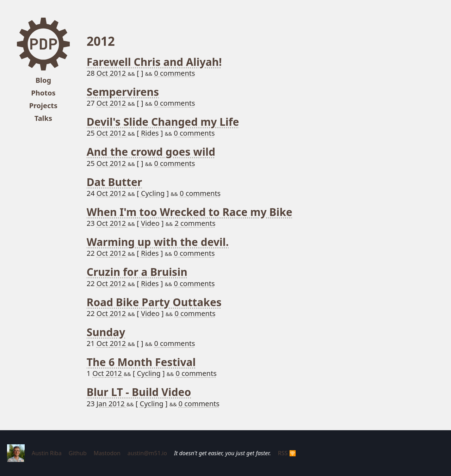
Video (150, 223)
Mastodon (107, 453)
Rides (150, 133)
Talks (43, 118)
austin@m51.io (147, 453)
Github (78, 453)
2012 (119, 73)
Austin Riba (47, 453)
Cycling (153, 193)
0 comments (174, 73)
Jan (103, 404)
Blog (43, 80)
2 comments (195, 223)
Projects (43, 106)
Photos (43, 93)
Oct (103, 73)
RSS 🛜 (287, 453)
